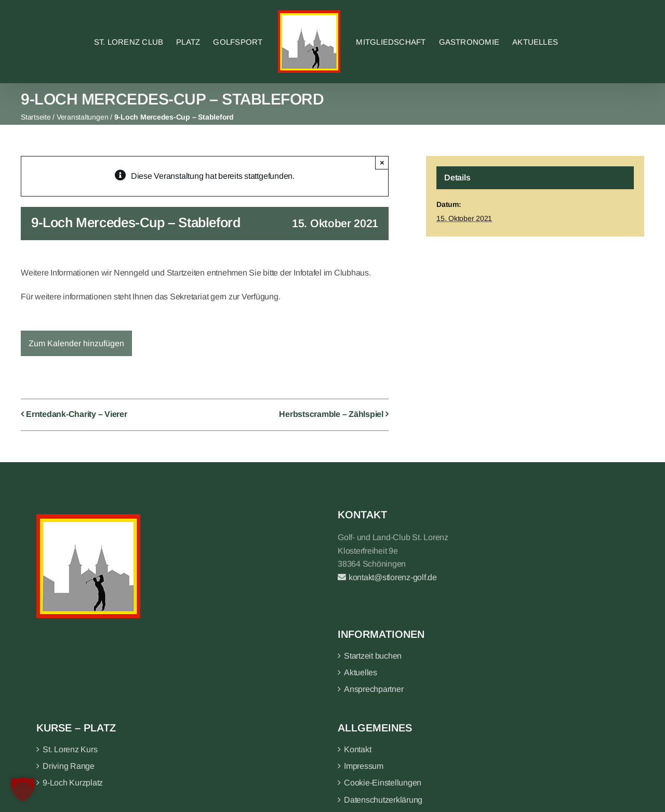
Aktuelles (361, 672)
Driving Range (69, 766)
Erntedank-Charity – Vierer (77, 415)
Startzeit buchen (373, 656)
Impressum (364, 766)
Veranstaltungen (82, 117)
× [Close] (382, 162)
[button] (23, 789)
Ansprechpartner (374, 689)
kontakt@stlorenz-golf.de (387, 577)
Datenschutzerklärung (383, 800)
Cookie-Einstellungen (383, 783)
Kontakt (357, 749)
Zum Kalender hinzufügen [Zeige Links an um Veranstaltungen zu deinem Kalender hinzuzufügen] (76, 343)
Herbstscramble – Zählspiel (331, 415)
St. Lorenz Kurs (70, 749)
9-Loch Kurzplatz (73, 783)
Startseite (36, 117)
